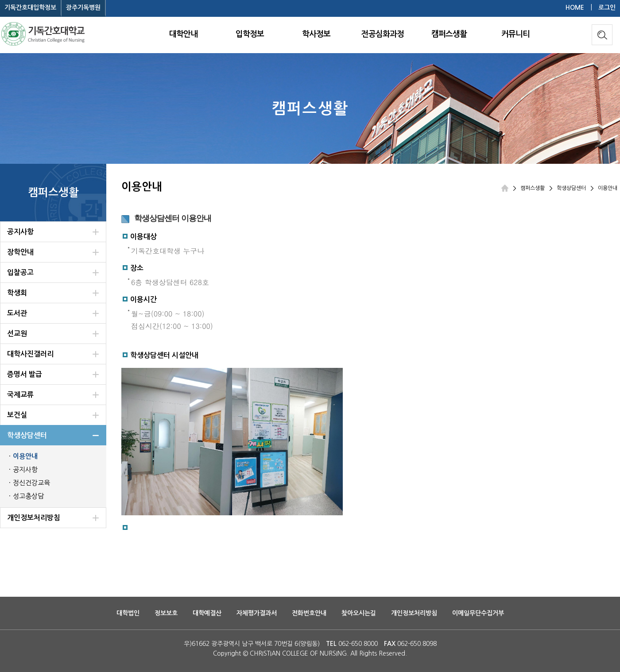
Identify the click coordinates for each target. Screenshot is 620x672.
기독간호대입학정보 (30, 8)
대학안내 (183, 34)
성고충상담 (28, 496)
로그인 (607, 8)
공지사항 (25, 469)
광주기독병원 (83, 8)
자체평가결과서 (257, 613)
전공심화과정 (383, 34)
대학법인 (128, 613)
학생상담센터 (571, 188)
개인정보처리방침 (414, 613)
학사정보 (316, 34)
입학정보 (250, 34)
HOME (575, 8)
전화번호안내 (309, 613)
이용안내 (25, 456)
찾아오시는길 (359, 613)
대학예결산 (207, 613)
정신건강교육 (31, 483)
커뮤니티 (515, 34)
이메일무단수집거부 (478, 613)
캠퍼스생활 (449, 34)
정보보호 (166, 613)
